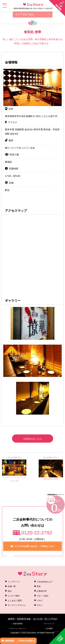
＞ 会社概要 (48, 629)
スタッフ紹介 (43, 596)
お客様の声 (42, 591)
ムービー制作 (14, 596)
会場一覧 (12, 586)
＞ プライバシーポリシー (17, 629)
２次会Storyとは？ (45, 582)
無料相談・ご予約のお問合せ (20, 641)
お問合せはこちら (33, 439)
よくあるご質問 (15, 601)
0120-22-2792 (37, 533)
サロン (40, 605)
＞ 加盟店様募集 (17, 624)
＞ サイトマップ (48, 624)
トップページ (14, 582)
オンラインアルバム (17, 605)
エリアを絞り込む (25, 14)
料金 (39, 586)
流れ (10, 591)
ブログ (40, 601)
